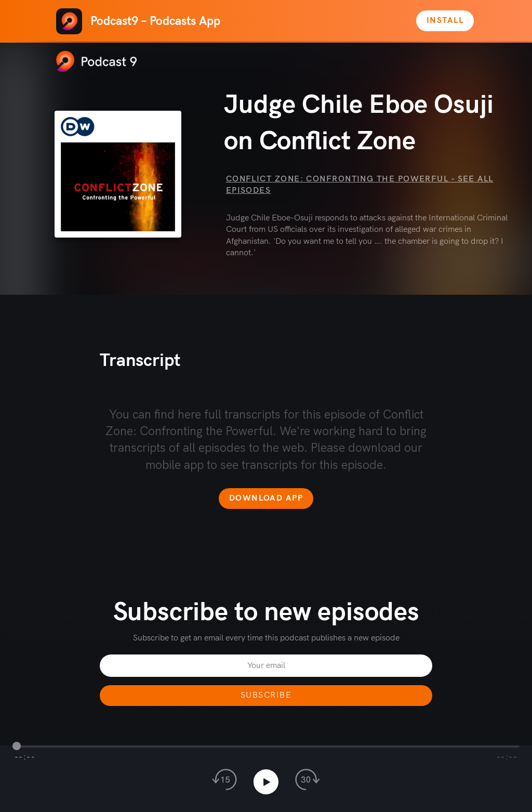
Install (445, 21)
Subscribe (266, 695)
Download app (266, 498)
